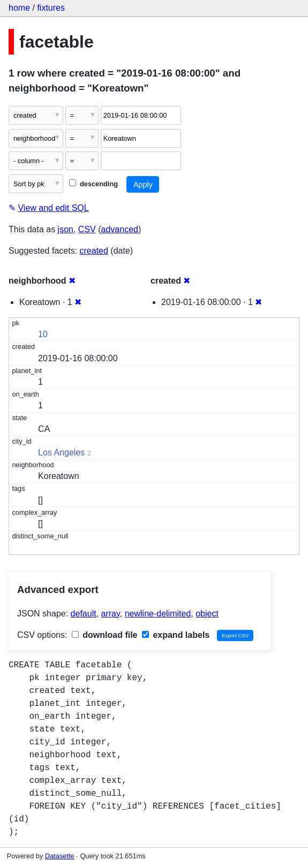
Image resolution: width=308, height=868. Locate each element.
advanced (120, 229)
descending (93, 184)
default (84, 614)
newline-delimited (158, 614)
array (111, 614)
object (207, 614)
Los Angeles (61, 452)
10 (43, 334)
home (19, 8)
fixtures (51, 8)
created (94, 251)
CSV (87, 229)
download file (105, 635)
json (66, 229)
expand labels (176, 635)
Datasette (60, 856)
